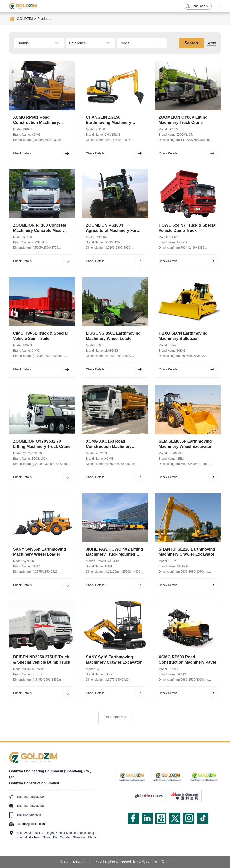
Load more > (115, 717)
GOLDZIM (25, 19)
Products (44, 19)
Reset (211, 43)
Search (191, 43)
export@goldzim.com (31, 824)
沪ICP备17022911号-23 (151, 862)
